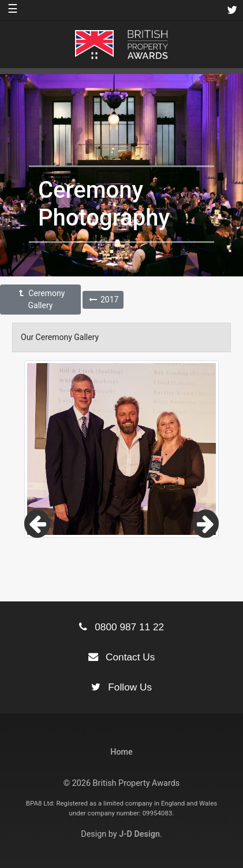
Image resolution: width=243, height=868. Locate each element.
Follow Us (122, 687)
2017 (103, 300)
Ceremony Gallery (41, 299)
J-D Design (139, 834)
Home (122, 752)
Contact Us (122, 657)
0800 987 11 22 (122, 627)
